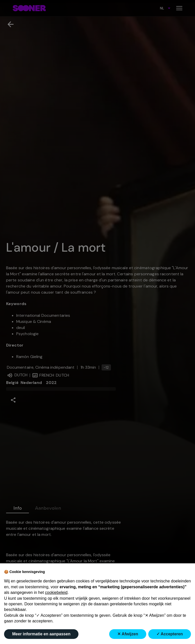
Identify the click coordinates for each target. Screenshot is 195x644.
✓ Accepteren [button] (170, 634)
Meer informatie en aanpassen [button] (41, 634)
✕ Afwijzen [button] (128, 634)
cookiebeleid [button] (56, 592)
